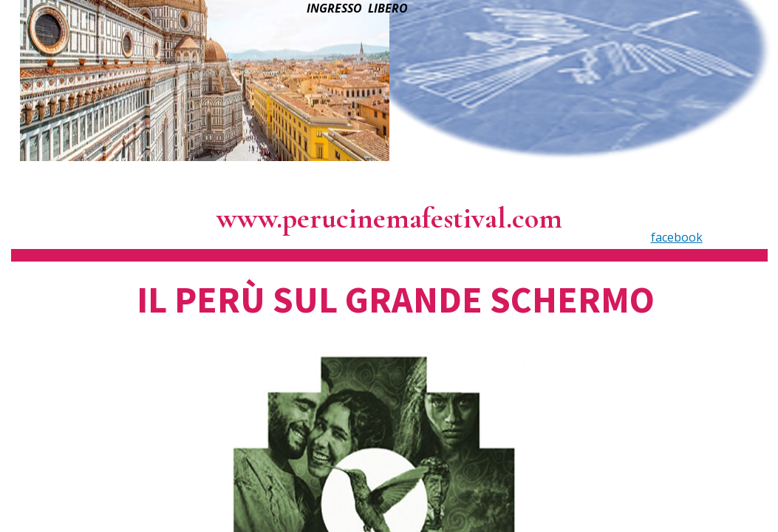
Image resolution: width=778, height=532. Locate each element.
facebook (677, 237)
